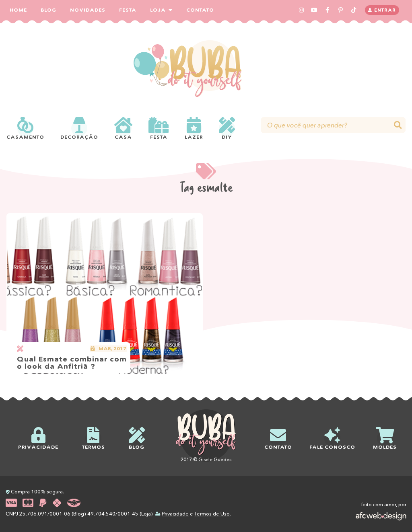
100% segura (47, 492)
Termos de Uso (212, 514)
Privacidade (175, 514)
